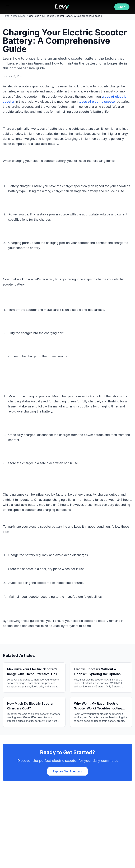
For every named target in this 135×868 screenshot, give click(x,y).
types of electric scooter (97, 102)
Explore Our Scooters (67, 771)
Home (6, 16)
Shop (122, 7)
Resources (19, 16)
